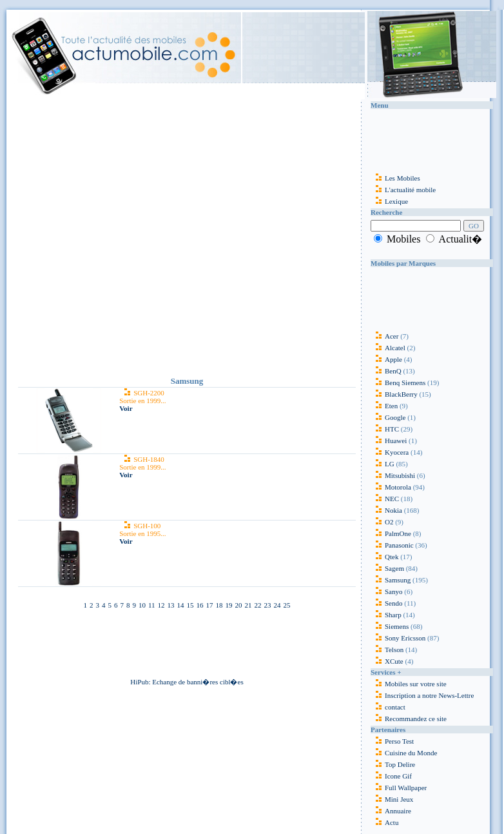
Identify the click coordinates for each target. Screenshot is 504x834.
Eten (384, 406)
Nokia (386, 510)
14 (181, 605)
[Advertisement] (123, 235)
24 (277, 605)
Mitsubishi (393, 475)
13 (171, 605)
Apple (386, 359)
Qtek (384, 557)
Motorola (391, 487)
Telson (387, 650)
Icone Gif (398, 776)
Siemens (390, 626)
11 (152, 605)
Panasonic (392, 545)
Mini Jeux (399, 799)
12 (161, 605)
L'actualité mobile (403, 190)
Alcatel (388, 348)
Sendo (387, 603)
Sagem (387, 568)
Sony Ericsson (398, 638)
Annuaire (398, 811)
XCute (387, 661)
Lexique (389, 201)
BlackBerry (394, 394)
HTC (385, 429)
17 (210, 605)
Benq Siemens (398, 382)
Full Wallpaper (406, 788)
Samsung (391, 580)
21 (248, 605)
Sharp (386, 615)
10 (142, 605)
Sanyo (387, 591)
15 (190, 605)
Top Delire (400, 764)
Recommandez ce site (409, 719)
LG (383, 464)
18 (219, 605)
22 (258, 605)
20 (239, 605)
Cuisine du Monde (411, 753)
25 (287, 605)
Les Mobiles (395, 178)
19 (229, 605)
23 (268, 605)
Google (388, 417)
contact (388, 707)
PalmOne (391, 533)
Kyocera (390, 452)
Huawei (390, 441)
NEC (385, 499)
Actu (392, 822)
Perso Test (399, 741)
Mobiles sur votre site (409, 684)
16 (200, 605)
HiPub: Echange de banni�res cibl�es (187, 682)
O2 (382, 522)
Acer (384, 336)
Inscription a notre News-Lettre (422, 695)
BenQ (386, 371)
